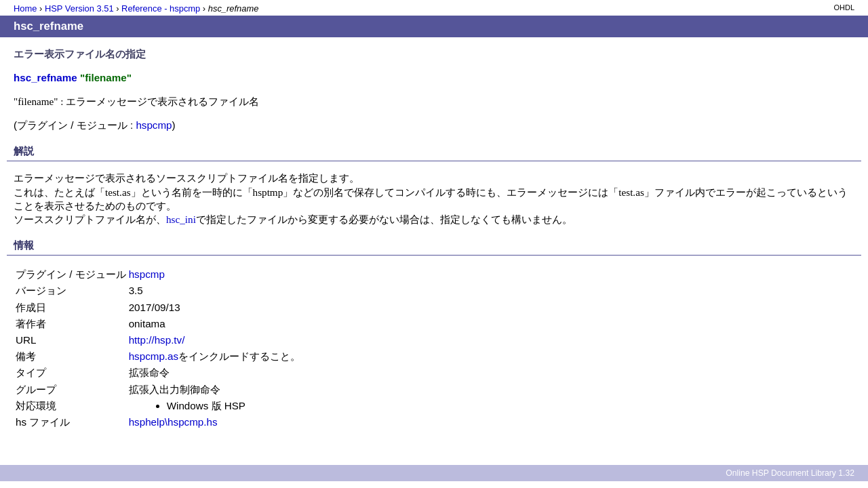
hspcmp (154, 125)
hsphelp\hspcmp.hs (173, 422)
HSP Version (79, 8)
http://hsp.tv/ (157, 340)
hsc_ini (181, 219)
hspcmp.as (154, 356)
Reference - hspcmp (161, 8)
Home (25, 8)
